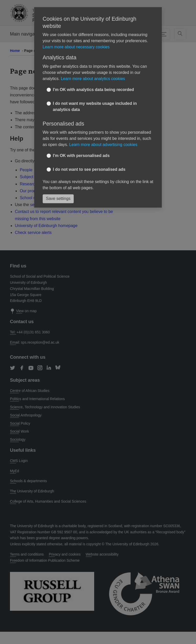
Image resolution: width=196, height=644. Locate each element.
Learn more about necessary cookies (76, 47)
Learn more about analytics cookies (93, 79)
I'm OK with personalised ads (81, 156)
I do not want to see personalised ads (89, 169)
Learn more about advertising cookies (103, 145)
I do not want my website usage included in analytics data (95, 106)
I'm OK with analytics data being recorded (93, 90)
